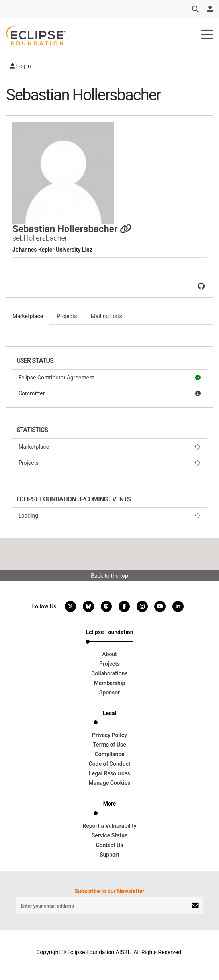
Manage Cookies (110, 783)
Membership (110, 683)
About (109, 654)
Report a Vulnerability (109, 826)
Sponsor (109, 692)
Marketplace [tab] (28, 316)
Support (109, 855)
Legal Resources (109, 773)
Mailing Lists (107, 316)
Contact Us (110, 845)
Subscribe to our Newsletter (109, 891)
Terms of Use (109, 745)
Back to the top (109, 576)
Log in (21, 66)
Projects (109, 463)
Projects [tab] (67, 316)
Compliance (110, 754)
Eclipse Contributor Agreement (109, 378)
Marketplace (109, 447)
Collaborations (109, 673)
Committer (109, 393)
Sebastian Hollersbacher (72, 229)
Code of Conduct (110, 764)
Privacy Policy (109, 735)
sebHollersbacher (40, 238)
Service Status (110, 835)
